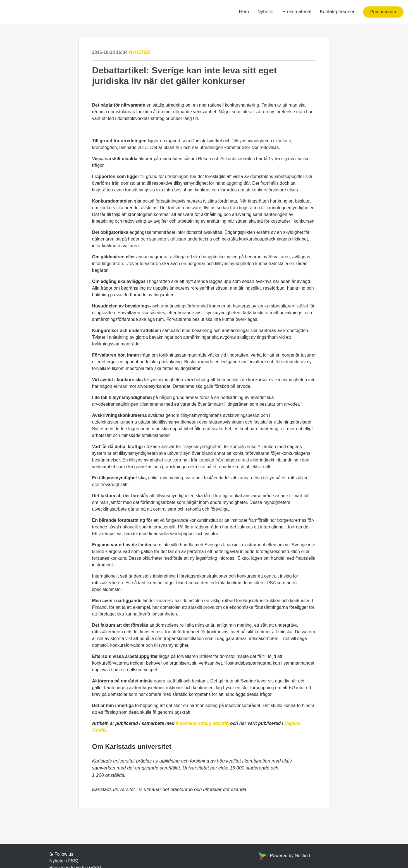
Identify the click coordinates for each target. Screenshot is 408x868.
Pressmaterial (297, 12)
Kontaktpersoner (337, 12)
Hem (244, 12)
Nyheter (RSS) (64, 861)
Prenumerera (383, 12)
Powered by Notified (283, 856)
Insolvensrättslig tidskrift (203, 723)
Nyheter (266, 12)
